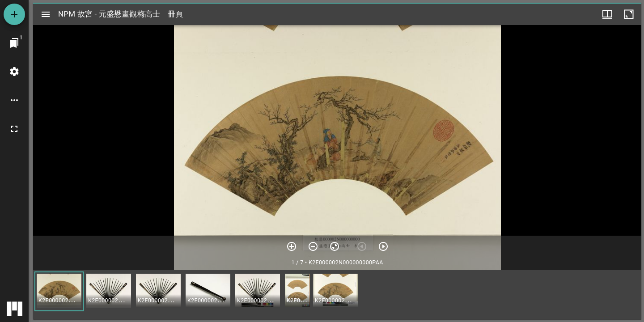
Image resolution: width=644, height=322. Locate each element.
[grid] (337, 295)
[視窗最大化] (629, 14)
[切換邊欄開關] (46, 14)
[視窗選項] (607, 14)
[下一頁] (383, 246)
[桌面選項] (14, 100)
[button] (59, 291)
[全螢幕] (14, 129)
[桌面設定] (14, 72)
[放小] (313, 246)
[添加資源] (14, 14)
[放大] (292, 246)
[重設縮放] (335, 246)
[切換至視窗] (14, 43)
